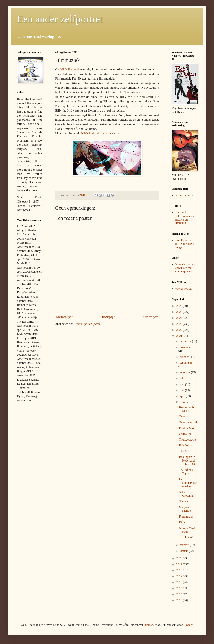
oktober (185, 357)
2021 (180, 336)
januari (184, 551)
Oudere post (151, 317)
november (186, 347)
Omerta (183, 417)
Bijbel (183, 522)
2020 (180, 558)
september (186, 363)
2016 (180, 582)
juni (182, 384)
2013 (180, 600)
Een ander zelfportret (60, 19)
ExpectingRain (184, 195)
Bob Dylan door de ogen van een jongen (185, 244)
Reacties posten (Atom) (88, 324)
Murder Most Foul (187, 530)
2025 (180, 312)
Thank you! (186, 537)
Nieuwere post (65, 317)
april (183, 396)
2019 (180, 565)
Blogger (188, 625)
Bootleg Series (188, 428)
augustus (185, 372)
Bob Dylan (186, 446)
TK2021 (184, 451)
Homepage (108, 317)
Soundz (183, 501)
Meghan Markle (185, 509)
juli (182, 378)
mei (182, 390)
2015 (180, 588)
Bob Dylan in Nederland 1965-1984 (187, 461)
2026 (180, 306)
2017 (180, 576)
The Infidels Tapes (186, 472)
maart (183, 402)
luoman (149, 625)
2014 (180, 594)
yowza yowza (184, 289)
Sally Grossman (187, 494)
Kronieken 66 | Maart (188, 409)
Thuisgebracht (188, 440)
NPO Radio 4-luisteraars (97, 133)
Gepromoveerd (188, 422)
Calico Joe (185, 434)
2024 (180, 318)
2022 (180, 330)
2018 (180, 570)
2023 (180, 324)
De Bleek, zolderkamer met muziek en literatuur (185, 218)
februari (185, 545)
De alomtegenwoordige (188, 483)
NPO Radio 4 (70, 69)
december (186, 341)
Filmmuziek (186, 517)
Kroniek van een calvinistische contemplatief (185, 268)
